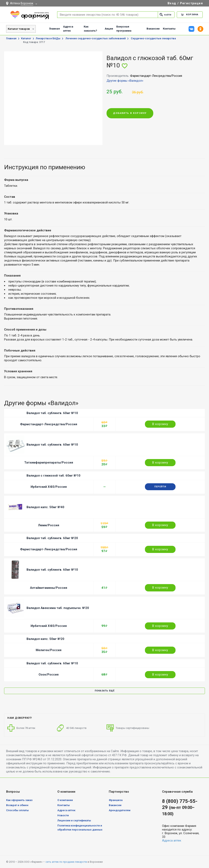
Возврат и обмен (17, 805)
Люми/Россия (49, 525)
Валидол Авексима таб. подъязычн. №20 (58, 608)
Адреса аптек (68, 29)
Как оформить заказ (19, 800)
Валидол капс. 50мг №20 (45, 639)
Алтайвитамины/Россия (49, 588)
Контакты (169, 29)
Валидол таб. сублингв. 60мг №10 (52, 413)
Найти (164, 15)
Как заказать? (90, 29)
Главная (54, 29)
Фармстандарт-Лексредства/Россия (49, 424)
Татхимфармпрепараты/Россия (49, 463)
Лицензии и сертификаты (74, 820)
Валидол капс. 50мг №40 (45, 507)
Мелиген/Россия (49, 650)
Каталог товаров (19, 29)
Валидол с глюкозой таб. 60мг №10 (53, 476)
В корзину (160, 424)
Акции (109, 29)
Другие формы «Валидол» (125, 81)
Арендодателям (120, 810)
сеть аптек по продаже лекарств (66, 862)
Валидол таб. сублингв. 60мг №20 (52, 538)
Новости (63, 815)
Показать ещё (105, 691)
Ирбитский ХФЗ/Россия (49, 487)
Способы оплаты (17, 810)
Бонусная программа (124, 29)
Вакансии (153, 29)
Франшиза (116, 800)
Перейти (160, 487)
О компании (65, 800)
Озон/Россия (49, 675)
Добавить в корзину (130, 113)
